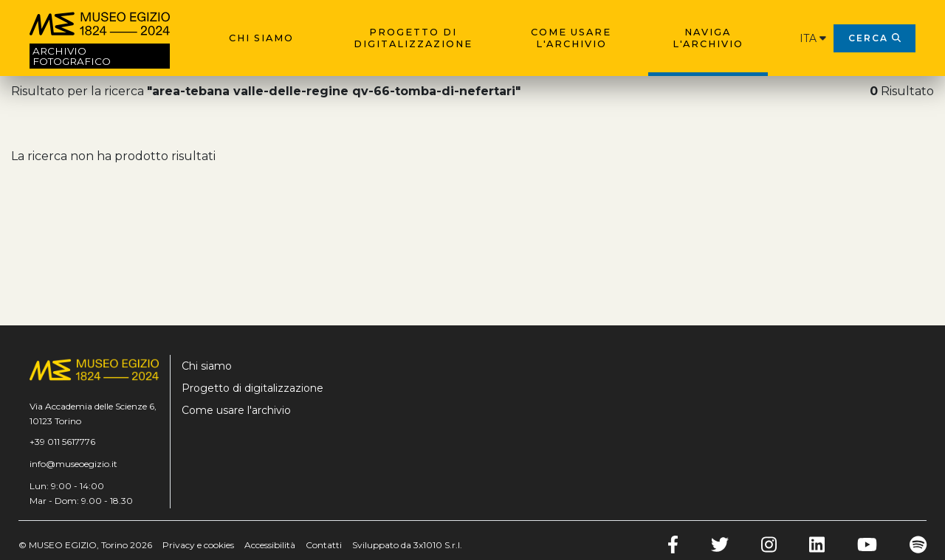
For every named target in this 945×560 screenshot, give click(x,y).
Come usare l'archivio (571, 38)
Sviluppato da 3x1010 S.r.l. (407, 545)
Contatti (324, 545)
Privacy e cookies (198, 545)
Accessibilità (270, 545)
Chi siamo (261, 38)
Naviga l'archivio (708, 38)
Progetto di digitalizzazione (413, 38)
